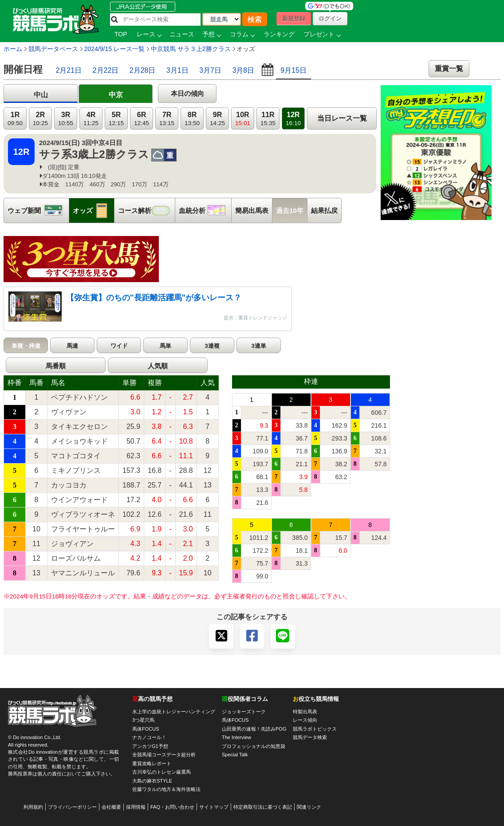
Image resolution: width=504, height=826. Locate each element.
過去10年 (290, 210)
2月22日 (106, 70)
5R (116, 119)
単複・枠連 (26, 346)
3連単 (258, 346)
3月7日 (210, 70)
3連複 (212, 346)
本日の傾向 (187, 93)
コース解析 (146, 210)
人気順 (158, 366)
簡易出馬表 (252, 210)
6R (142, 119)
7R (167, 119)
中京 (116, 95)
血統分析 (205, 210)
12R (293, 119)
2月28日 (143, 70)
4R (91, 119)
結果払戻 (324, 210)
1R (15, 119)
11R (268, 119)
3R (66, 119)
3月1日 (177, 70)
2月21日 (69, 70)
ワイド (119, 346)
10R (243, 119)
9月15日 (293, 70)
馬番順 (56, 366)
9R (217, 119)
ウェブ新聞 (38, 210)
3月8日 (243, 70)
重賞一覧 (449, 69)
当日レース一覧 (342, 118)
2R (40, 119)
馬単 (165, 346)
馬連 (72, 346)
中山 (41, 95)
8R (192, 119)
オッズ (93, 210)
